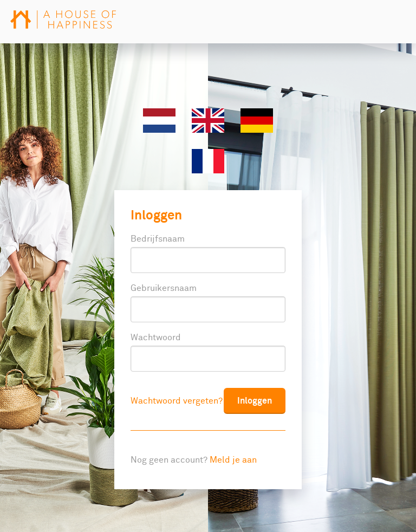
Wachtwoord (156, 338)
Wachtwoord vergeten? (177, 401)
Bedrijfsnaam (158, 239)
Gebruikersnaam (164, 288)
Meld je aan (233, 460)
